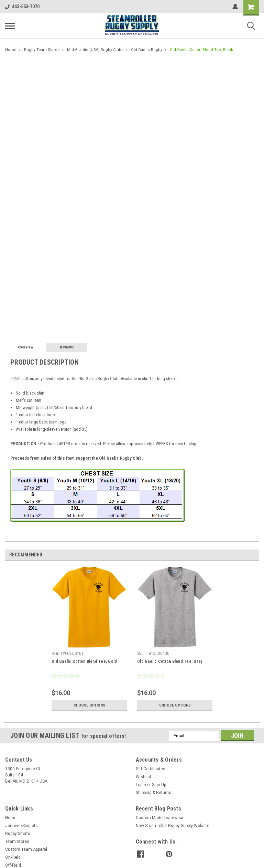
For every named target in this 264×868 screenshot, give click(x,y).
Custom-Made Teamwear (160, 818)
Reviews (67, 347)
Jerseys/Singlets (21, 826)
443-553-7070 (22, 7)
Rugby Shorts (18, 834)
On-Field (13, 857)
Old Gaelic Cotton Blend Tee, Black (201, 50)
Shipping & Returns (153, 793)
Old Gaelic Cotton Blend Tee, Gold (84, 661)
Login (141, 785)
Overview (26, 347)
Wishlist (144, 777)
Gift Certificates (151, 769)
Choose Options (89, 705)
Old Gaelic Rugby (147, 50)
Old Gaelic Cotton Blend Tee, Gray (170, 661)
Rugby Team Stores (42, 50)
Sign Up (159, 785)
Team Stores (17, 841)
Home (11, 50)
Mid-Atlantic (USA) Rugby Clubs (95, 50)
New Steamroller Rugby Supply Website (173, 826)
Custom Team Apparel (26, 849)
